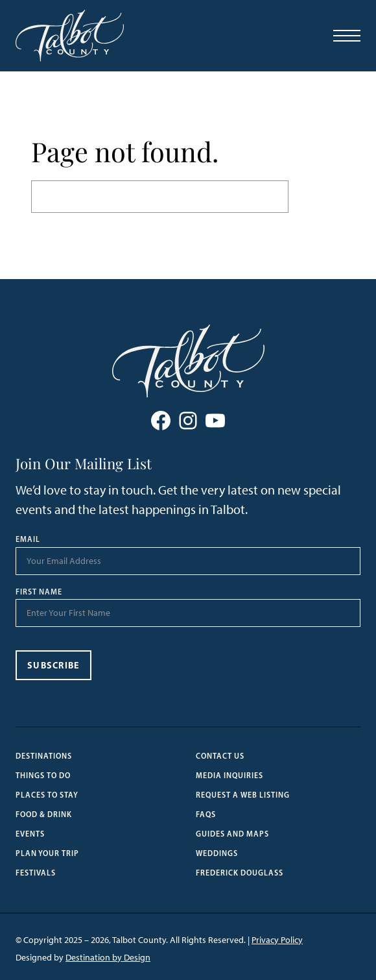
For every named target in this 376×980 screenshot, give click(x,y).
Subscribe (53, 665)
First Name (39, 592)
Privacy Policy (277, 940)
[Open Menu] (347, 36)
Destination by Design (108, 958)
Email (28, 539)
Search (317, 196)
